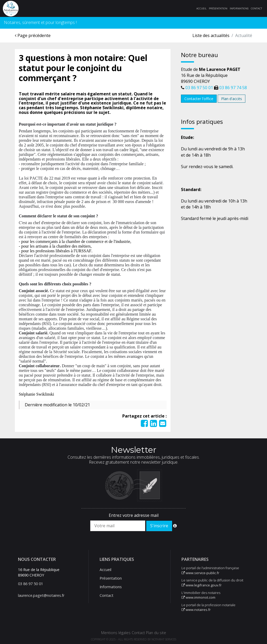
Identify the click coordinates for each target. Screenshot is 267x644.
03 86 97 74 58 (233, 88)
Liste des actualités (211, 35)
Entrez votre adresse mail (134, 515)
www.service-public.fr (200, 573)
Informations (239, 8)
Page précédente (33, 35)
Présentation (218, 8)
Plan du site (156, 633)
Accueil (201, 8)
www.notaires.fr (196, 610)
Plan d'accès (232, 99)
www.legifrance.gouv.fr (202, 585)
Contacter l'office (199, 99)
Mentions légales (116, 633)
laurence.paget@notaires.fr (41, 595)
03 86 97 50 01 (199, 88)
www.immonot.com (198, 597)
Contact (256, 8)
